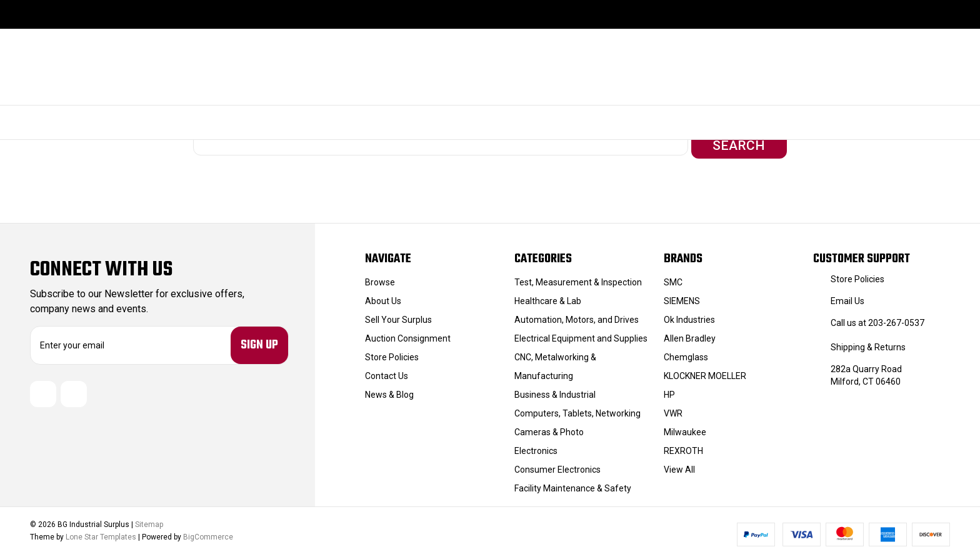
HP (669, 391)
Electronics (536, 447)
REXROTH (683, 447)
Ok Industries (689, 316)
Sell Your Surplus (398, 316)
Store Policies (392, 353)
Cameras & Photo (549, 428)
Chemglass (686, 353)
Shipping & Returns (868, 343)
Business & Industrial (555, 391)
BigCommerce (208, 534)
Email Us (847, 297)
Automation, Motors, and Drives (577, 316)
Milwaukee (685, 428)
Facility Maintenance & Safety (573, 485)
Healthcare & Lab (548, 297)
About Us (383, 297)
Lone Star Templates (101, 534)
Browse (380, 278)
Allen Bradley (690, 335)
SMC (673, 278)
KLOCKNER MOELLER (705, 372)
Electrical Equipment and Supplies (581, 335)
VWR (673, 410)
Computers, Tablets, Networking (577, 410)
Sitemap (149, 521)
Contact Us (387, 372)
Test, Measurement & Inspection (578, 278)
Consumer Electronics (557, 466)
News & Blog (389, 391)
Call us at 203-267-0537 (877, 319)
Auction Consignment (408, 335)
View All (679, 466)
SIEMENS (682, 297)
